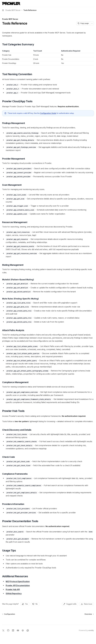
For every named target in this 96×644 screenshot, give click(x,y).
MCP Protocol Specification (18, 581)
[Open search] (89, 4)
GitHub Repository (14, 593)
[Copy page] (83, 23)
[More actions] (93, 4)
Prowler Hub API (13, 589)
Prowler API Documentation (18, 585)
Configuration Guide (48, 113)
